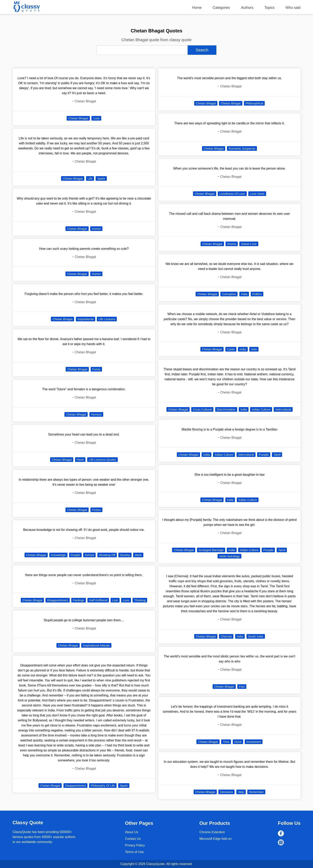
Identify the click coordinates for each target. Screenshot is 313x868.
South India (256, 636)
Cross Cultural (202, 409)
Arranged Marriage (211, 550)
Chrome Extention (212, 832)
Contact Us (133, 839)
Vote (254, 349)
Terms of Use (134, 852)
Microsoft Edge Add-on (216, 839)
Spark (101, 178)
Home (197, 8)
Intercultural (283, 409)
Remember (256, 792)
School (89, 555)
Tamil (277, 455)
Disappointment (57, 600)
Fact (242, 687)
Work (138, 555)
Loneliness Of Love (232, 194)
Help (241, 792)
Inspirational (86, 319)
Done (238, 742)
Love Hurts (257, 194)
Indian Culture (261, 409)
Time (226, 742)
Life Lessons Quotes (103, 460)
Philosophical (254, 103)
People (75, 555)
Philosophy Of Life (103, 786)
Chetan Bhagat (78, 118)
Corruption (229, 294)
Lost (115, 600)
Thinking (140, 600)
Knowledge (58, 555)
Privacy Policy (135, 845)
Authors (247, 8)
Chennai (226, 636)
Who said (293, 8)
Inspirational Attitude (96, 645)
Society (125, 555)
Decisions (226, 792)
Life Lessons (107, 319)
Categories (221, 8)
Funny (96, 369)
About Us (132, 832)
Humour (96, 414)
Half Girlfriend (98, 600)
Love (96, 118)
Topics (269, 8)
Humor (96, 229)
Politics (257, 294)
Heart (80, 460)
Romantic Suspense (242, 148)
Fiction (96, 510)
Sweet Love (249, 244)
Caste (231, 349)
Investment (254, 742)
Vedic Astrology (229, 556)
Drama (232, 244)
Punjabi (264, 455)
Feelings (79, 600)
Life (90, 178)
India (244, 294)
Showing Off (107, 555)
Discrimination (226, 409)
